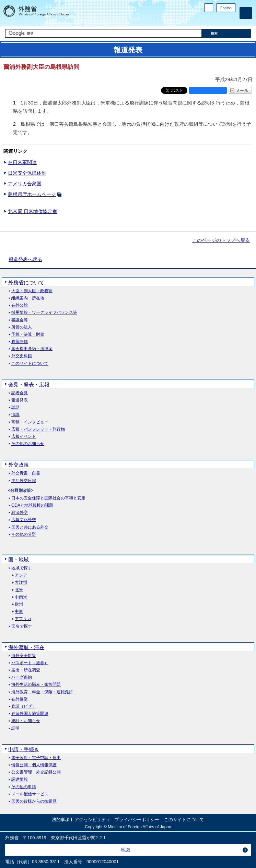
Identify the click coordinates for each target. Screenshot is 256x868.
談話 (15, 407)
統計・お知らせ (26, 721)
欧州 (19, 604)
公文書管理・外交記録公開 (36, 772)
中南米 (21, 597)
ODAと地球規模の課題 (32, 505)
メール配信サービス (30, 794)
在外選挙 (20, 699)
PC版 (209, 8)
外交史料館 (22, 356)
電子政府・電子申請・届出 (36, 758)
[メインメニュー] (246, 13)
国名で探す (22, 626)
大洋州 (21, 582)
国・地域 (19, 560)
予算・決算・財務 (28, 334)
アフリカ (23, 619)
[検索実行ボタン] (226, 33)
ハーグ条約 (22, 677)
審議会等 (20, 320)
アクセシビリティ (92, 820)
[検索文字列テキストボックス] (103, 33)
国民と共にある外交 (30, 527)
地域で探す (22, 568)
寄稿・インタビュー (30, 422)
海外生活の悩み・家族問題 (36, 685)
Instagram (223, 19)
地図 (126, 850)
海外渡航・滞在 (26, 647)
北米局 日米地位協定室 (33, 211)
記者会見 (20, 393)
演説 (15, 415)
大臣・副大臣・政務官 (32, 291)
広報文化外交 (24, 520)
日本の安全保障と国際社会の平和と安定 (48, 498)
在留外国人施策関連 (30, 714)
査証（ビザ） (24, 706)
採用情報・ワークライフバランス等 (44, 313)
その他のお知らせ (28, 444)
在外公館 (20, 305)
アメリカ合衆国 (25, 184)
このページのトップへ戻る (221, 240)
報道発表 (20, 400)
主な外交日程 (24, 481)
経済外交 (20, 513)
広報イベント (24, 437)
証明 (15, 728)
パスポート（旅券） (30, 663)
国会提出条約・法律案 (32, 349)
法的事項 (61, 820)
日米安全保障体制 (27, 173)
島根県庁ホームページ (32, 194)
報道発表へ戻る (25, 259)
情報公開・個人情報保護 (34, 765)
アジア (21, 575)
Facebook (214, 19)
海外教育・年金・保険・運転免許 (42, 692)
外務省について (26, 282)
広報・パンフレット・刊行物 (38, 429)
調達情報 (20, 779)
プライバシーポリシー (137, 820)
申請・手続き (24, 749)
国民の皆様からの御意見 (34, 801)
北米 (19, 590)
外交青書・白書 (26, 473)
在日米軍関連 (22, 162)
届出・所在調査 (26, 670)
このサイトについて (30, 364)
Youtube (232, 19)
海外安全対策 (24, 656)
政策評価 (20, 342)
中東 (19, 612)
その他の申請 (24, 787)
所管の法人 (22, 327)
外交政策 (19, 465)
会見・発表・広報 (29, 385)
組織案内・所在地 (28, 298)
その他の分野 (24, 535)
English (226, 8)
